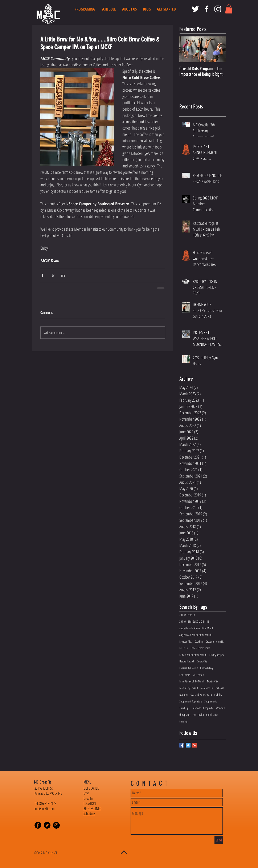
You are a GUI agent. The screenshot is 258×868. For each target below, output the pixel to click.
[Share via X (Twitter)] (53, 275)
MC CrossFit (198, 675)
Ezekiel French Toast (200, 648)
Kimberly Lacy (207, 668)
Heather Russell (187, 661)
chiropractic (185, 715)
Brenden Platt (186, 641)
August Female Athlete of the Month (196, 628)
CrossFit (220, 641)
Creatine (210, 641)
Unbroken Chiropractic (202, 708)
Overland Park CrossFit (201, 695)
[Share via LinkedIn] (63, 275)
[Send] (219, 840)
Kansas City (202, 661)
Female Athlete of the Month (193, 655)
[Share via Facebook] (42, 275)
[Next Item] (219, 50)
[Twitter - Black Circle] (47, 825)
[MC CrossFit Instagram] (218, 9)
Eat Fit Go (184, 648)
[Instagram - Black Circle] (56, 825)
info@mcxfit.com (44, 808)
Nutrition (184, 695)
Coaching (199, 641)
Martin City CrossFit (189, 688)
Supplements (211, 701)
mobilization (212, 715)
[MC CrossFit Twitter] (195, 9)
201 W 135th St (187, 615)
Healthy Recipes (216, 655)
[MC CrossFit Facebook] (207, 9)
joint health (198, 715)
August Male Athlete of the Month (195, 635)
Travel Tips (184, 708)
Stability (218, 695)
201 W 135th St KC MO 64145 (194, 621)
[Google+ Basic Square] (194, 745)
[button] (229, 9)
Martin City (212, 681)
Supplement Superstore (191, 701)
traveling (183, 721)
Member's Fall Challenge (212, 688)
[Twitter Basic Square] (188, 745)
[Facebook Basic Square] (182, 745)
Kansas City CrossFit (189, 668)
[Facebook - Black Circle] (38, 825)
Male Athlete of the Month (192, 681)
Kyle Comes (185, 675)
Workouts (220, 708)
